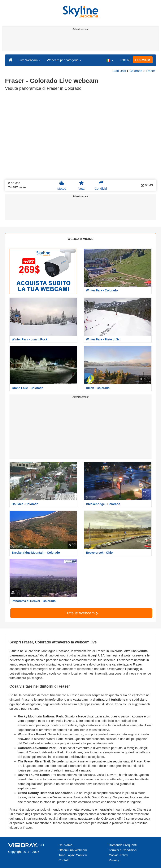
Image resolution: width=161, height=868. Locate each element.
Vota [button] (81, 185)
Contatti (64, 860)
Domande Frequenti (123, 845)
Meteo (62, 185)
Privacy (114, 860)
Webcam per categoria (64, 60)
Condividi (101, 185)
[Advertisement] (80, 42)
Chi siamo (66, 845)
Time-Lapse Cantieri (73, 855)
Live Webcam (30, 60)
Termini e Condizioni (123, 850)
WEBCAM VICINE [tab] (80, 239)
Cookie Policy (118, 855)
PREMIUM (143, 60)
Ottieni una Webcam (73, 850)
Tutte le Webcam (81, 613)
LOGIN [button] (125, 60)
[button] (110, 60)
